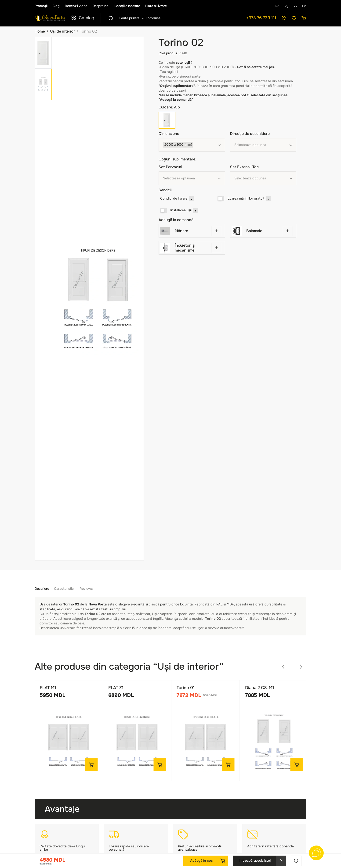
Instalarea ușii (181, 210)
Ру (286, 6)
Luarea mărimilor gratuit (246, 198)
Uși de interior (62, 31)
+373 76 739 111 (261, 18)
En (304, 6)
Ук (295, 6)
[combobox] (192, 145)
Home (40, 31)
